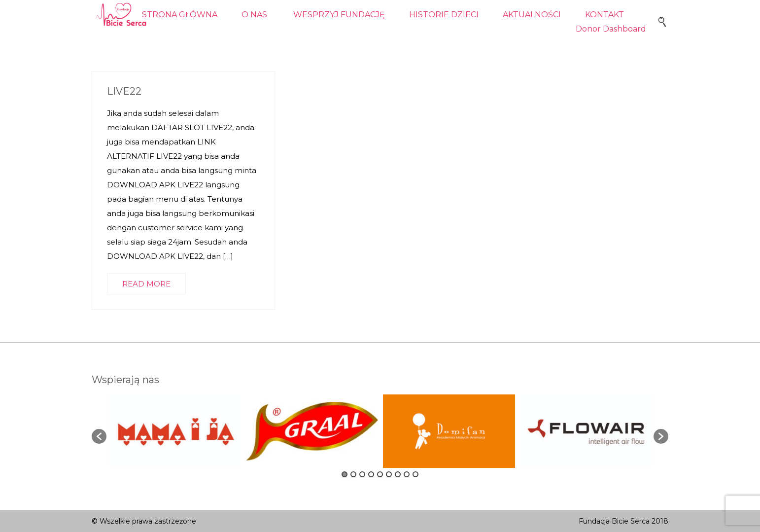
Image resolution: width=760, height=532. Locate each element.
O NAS (254, 15)
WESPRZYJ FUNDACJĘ (339, 15)
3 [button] (362, 474)
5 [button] (380, 474)
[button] (99, 436)
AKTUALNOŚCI (532, 15)
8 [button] (407, 474)
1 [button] (345, 474)
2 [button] (353, 474)
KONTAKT (605, 15)
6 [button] (389, 474)
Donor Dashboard (611, 29)
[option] (175, 431)
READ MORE (146, 284)
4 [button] (371, 474)
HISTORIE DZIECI (444, 15)
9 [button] (415, 474)
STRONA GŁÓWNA (180, 15)
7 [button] (398, 474)
